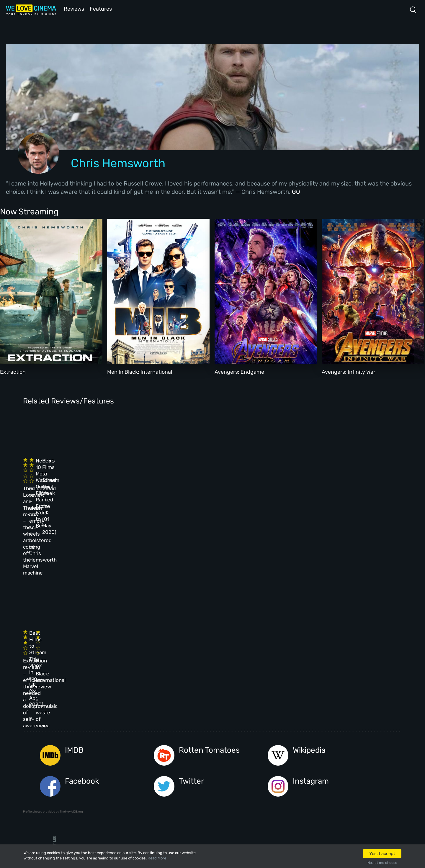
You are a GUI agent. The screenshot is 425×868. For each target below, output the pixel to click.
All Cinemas (136, 725)
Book (88, 741)
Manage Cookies (187, 789)
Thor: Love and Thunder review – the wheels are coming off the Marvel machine (61, 479)
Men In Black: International (140, 371)
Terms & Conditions (191, 757)
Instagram (311, 648)
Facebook (82, 648)
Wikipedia (309, 617)
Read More (157, 858)
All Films (93, 757)
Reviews (73, 8)
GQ (296, 191)
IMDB (74, 617)
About (175, 725)
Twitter (191, 648)
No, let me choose (382, 863)
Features (102, 8)
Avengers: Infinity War (349, 371)
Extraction (13, 371)
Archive (178, 741)
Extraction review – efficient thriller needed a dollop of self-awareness (59, 575)
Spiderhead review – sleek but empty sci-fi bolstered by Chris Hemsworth (148, 479)
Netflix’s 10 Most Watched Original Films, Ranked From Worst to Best (233, 472)
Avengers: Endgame (239, 371)
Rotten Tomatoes (209, 617)
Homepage (94, 725)
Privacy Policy (186, 773)
